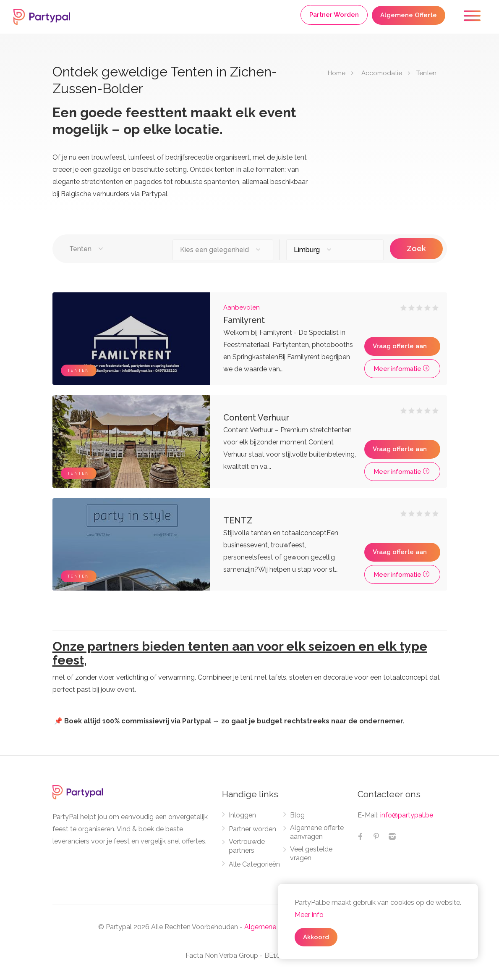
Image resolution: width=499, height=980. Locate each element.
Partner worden (252, 829)
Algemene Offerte (409, 15)
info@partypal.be (407, 815)
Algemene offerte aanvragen (317, 832)
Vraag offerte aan (400, 346)
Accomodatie (382, 73)
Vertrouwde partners (247, 846)
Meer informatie (402, 369)
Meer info (309, 915)
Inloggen (242, 815)
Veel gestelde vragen (311, 854)
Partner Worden (334, 15)
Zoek (416, 248)
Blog (297, 815)
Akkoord (316, 937)
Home (337, 73)
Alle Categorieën (254, 864)
